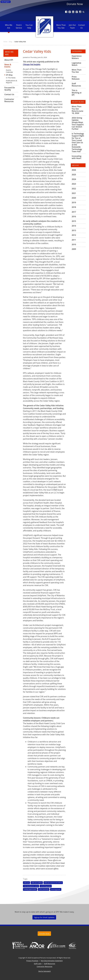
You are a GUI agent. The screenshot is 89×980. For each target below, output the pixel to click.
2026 (74, 170)
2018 (74, 207)
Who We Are (9, 26)
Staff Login (38, 964)
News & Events (8, 66)
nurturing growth (56, 889)
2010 (74, 244)
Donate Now (75, 4)
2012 (74, 235)
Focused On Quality (10, 89)
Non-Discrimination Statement (52, 961)
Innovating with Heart (77, 157)
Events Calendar (10, 71)
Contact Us (82, 26)
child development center (31, 886)
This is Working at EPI (77, 93)
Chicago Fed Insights (32, 64)
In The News (11, 78)
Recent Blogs (78, 102)
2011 (74, 240)
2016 (74, 217)
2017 (74, 212)
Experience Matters (77, 57)
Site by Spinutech (45, 971)
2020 (74, 198)
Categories (77, 51)
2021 (74, 193)
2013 (74, 230)
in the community (44, 889)
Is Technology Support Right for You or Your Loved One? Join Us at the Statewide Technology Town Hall (78, 142)
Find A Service (19, 26)
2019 (74, 203)
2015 (74, 221)
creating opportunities (30, 889)
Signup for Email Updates (44, 917)
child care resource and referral (53, 883)
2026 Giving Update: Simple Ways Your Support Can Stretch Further (78, 123)
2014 (74, 226)
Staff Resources (76, 85)
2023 (74, 184)
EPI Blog (9, 75)
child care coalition (37, 883)
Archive (75, 165)
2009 (74, 249)
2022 (74, 189)
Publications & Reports (12, 82)
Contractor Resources (9, 100)
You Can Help (29, 26)
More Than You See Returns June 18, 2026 (77, 110)
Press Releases (76, 78)
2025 (74, 175)
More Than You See (61, 26)
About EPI (9, 60)
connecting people (46, 886)
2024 (74, 179)
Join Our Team (72, 26)
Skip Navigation (6, 2)
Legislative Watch (76, 64)
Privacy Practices (32, 961)
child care (26, 883)
